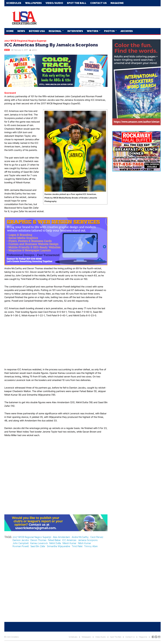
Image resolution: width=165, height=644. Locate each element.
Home (10, 31)
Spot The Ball (77, 3)
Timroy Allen (91, 546)
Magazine (117, 3)
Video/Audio (54, 3)
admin (34, 50)
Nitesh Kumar (69, 543)
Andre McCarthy (80, 537)
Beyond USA (37, 31)
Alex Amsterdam (61, 537)
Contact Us (98, 3)
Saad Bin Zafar (38, 546)
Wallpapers (33, 3)
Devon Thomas (38, 540)
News (21, 31)
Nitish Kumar (85, 543)
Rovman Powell (21, 546)
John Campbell (21, 543)
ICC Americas (69, 540)
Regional (55, 31)
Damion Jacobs (21, 540)
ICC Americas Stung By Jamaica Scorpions (51, 45)
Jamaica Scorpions (88, 540)
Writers (93, 31)
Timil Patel (77, 546)
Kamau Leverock (39, 543)
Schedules (14, 3)
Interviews (75, 31)
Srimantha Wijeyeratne (58, 546)
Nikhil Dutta (55, 543)
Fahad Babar (54, 540)
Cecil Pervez (97, 537)
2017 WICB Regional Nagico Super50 (32, 537)
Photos (110, 31)
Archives (127, 31)
